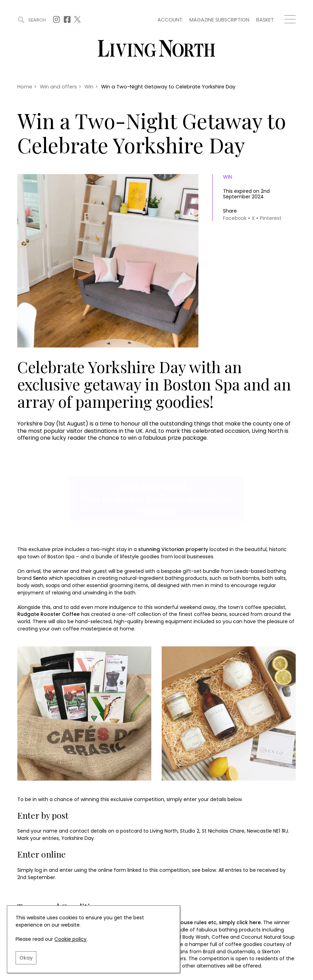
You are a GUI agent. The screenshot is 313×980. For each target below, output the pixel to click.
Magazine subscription (219, 20)
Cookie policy (70, 939)
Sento (40, 578)
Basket (265, 20)
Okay (26, 958)
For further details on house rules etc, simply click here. (192, 922)
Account (170, 20)
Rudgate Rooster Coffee (48, 614)
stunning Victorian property (173, 549)
